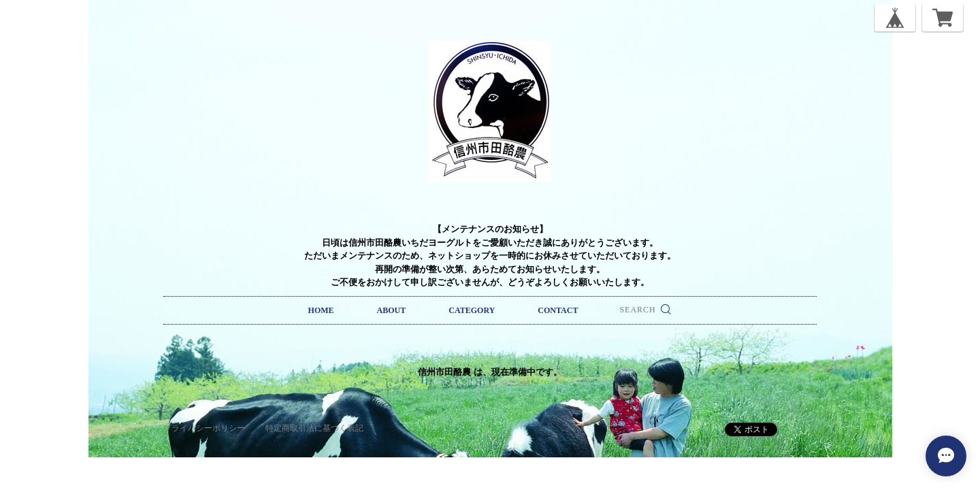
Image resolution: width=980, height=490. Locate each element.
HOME (321, 310)
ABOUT (392, 310)
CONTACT (558, 310)
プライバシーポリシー (204, 428)
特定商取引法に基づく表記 (314, 428)
